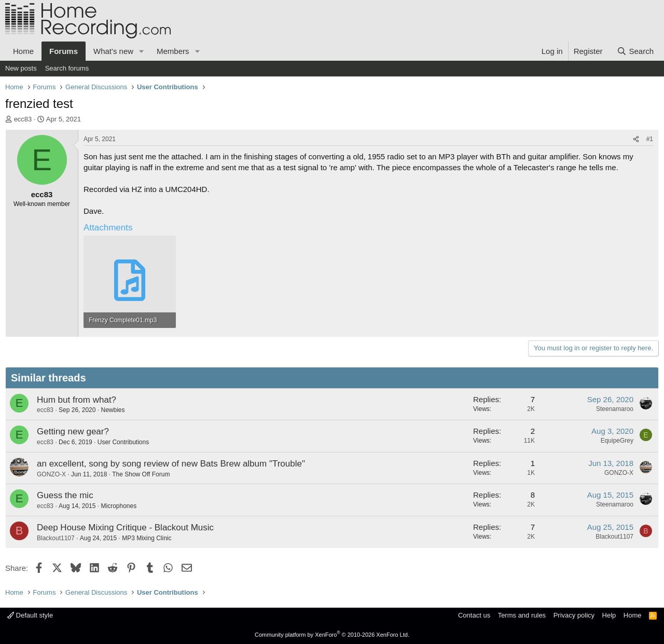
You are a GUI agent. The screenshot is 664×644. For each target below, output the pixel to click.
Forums (64, 51)
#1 (650, 139)
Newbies (113, 410)
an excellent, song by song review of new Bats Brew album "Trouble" (171, 464)
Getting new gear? (73, 431)
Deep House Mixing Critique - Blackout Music (125, 527)
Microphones (119, 506)
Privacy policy (574, 615)
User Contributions (123, 442)
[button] (142, 51)
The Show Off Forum (141, 474)
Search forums (67, 68)
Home (23, 51)
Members (173, 51)
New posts (21, 68)
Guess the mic (65, 495)
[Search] (635, 51)
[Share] (636, 139)
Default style (30, 615)
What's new (113, 51)
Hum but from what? (77, 400)
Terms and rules (522, 615)
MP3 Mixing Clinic (147, 538)
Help (609, 615)
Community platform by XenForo (332, 635)
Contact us (474, 615)
